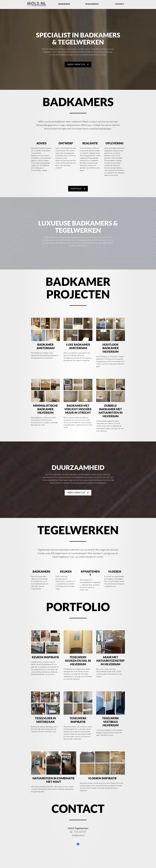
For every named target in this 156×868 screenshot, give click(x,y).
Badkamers (64, 4)
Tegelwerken (92, 4)
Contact (119, 4)
